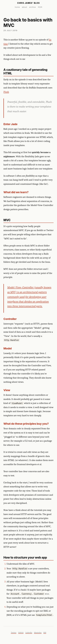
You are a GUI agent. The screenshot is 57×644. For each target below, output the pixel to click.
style (40, 7)
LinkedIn (29, 632)
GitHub (21, 632)
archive (32, 7)
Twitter (14, 632)
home (17, 7)
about (25, 7)
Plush (6, 92)
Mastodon (38, 632)
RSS (45, 632)
